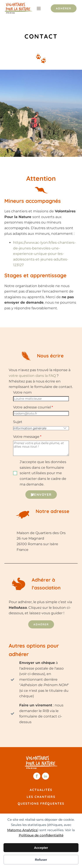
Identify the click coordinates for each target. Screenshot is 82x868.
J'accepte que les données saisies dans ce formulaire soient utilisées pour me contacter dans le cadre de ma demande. (43, 473)
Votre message (26, 437)
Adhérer (64, 8)
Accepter (41, 848)
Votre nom (22, 392)
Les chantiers (41, 797)
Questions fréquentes (41, 804)
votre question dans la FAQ (32, 376)
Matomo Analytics (22, 830)
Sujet (18, 422)
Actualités (41, 790)
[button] (41, 495)
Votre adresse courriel (32, 407)
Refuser (41, 860)
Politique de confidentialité (41, 835)
